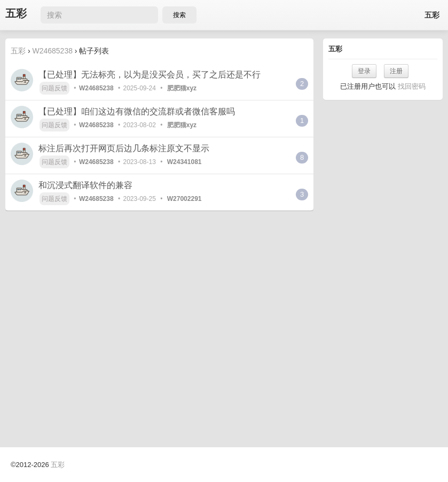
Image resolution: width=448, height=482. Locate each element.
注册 (396, 71)
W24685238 (52, 51)
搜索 (179, 15)
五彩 (16, 14)
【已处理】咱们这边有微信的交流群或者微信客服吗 (137, 111)
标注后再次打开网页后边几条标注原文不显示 (124, 148)
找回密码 (412, 86)
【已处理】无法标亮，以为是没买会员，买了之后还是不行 (150, 75)
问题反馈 (54, 88)
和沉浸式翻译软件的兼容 (85, 185)
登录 (364, 71)
